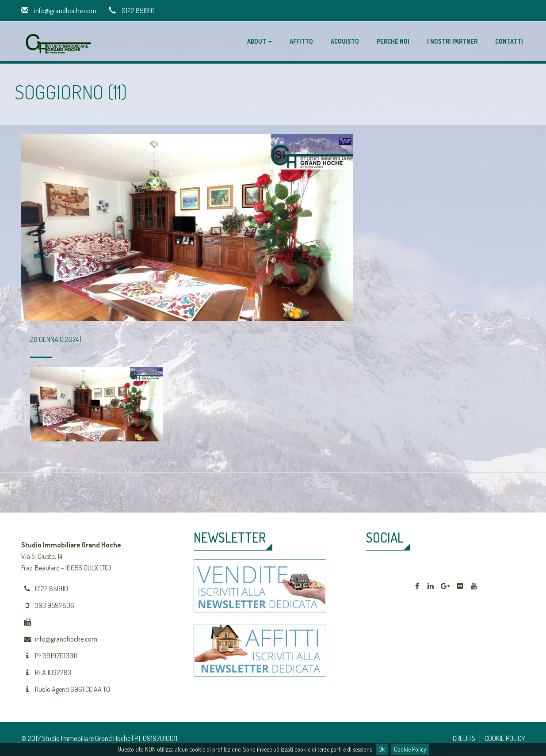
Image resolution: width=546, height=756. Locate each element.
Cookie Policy (410, 749)
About (260, 41)
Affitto (301, 41)
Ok (382, 749)
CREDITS (464, 738)
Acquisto (345, 41)
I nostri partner (452, 41)
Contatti (509, 41)
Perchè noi (393, 41)
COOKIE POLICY (505, 738)
